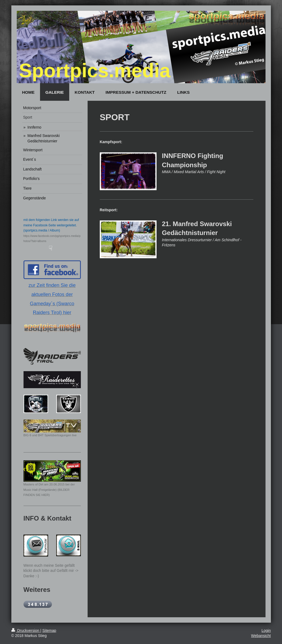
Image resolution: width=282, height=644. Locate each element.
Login (266, 630)
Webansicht (261, 636)
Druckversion (26, 630)
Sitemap (49, 630)
